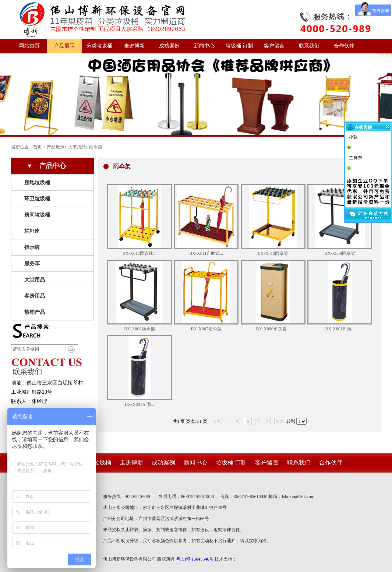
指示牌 (32, 247)
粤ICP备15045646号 (195, 559)
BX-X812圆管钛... (140, 253)
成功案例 (169, 46)
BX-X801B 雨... (340, 329)
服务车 (32, 264)
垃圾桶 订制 (239, 46)
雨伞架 (96, 147)
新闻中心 (204, 46)
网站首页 (29, 46)
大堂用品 (77, 147)
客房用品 (35, 296)
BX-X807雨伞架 (206, 329)
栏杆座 (32, 231)
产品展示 (64, 46)
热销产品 (35, 312)
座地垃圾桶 (37, 183)
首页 (38, 147)
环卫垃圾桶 (37, 199)
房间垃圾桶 (37, 215)
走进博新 (134, 46)
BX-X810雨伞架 (273, 253)
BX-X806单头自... (273, 329)
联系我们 (309, 46)
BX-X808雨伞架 (139, 329)
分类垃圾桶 (99, 46)
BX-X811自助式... (206, 253)
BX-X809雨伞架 (340, 253)
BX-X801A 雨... (139, 404)
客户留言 (274, 46)
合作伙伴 (344, 46)
